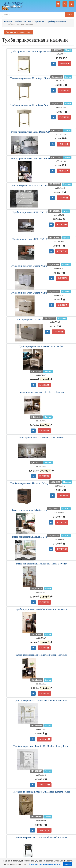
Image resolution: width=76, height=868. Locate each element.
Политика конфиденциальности (45, 864)
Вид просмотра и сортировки (19, 32)
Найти (70, 14)
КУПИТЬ (65, 64)
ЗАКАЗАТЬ (44, 739)
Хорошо (68, 864)
